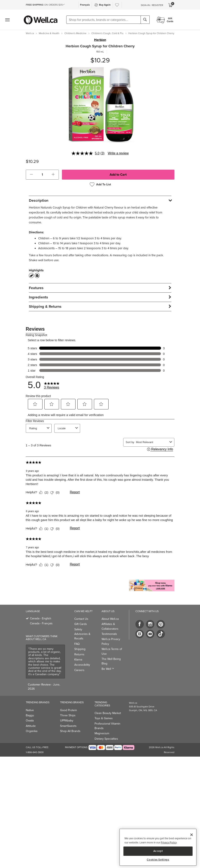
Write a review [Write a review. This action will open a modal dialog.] (118, 153)
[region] (158, 847)
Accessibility (82, 665)
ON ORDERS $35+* (45, 5)
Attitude (31, 726)
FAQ (77, 644)
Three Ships (68, 715)
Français (85, 5)
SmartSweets (68, 726)
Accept (158, 851)
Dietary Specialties (106, 739)
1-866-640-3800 (35, 752)
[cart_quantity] (42, 175)
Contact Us (81, 619)
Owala (30, 721)
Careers (79, 670)
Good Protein (69, 710)
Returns (79, 654)
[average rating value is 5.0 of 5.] (86, 153)
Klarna (78, 660)
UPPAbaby (67, 721)
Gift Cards (81, 624)
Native (30, 710)
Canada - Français (41, 623)
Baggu (30, 715)
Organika (32, 731)
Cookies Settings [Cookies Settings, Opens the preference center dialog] (158, 860)
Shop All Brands (70, 731)
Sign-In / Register (152, 5)
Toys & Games (104, 718)
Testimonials (109, 634)
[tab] (100, 200)
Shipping (80, 649)
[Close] (192, 835)
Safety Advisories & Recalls (82, 634)
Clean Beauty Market (108, 713)
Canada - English (41, 618)
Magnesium (102, 733)
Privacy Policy (169, 842)
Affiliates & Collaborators (110, 626)
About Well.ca (110, 619)
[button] (31, 175)
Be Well (108, 669)
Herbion (100, 40)
